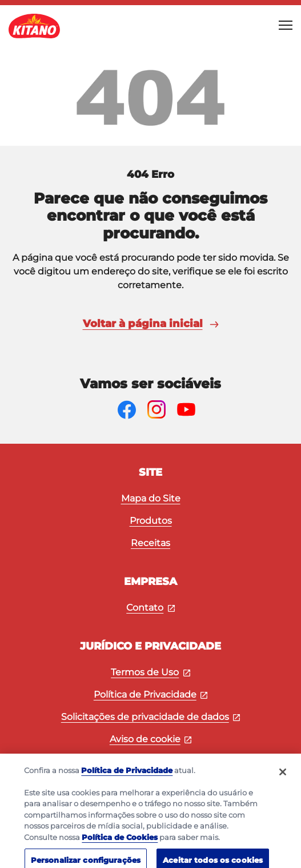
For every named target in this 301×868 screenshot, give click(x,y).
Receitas (150, 543)
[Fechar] (283, 778)
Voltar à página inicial (151, 324)
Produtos (151, 521)
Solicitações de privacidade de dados (151, 717)
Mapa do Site (151, 498)
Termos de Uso (150, 672)
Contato (150, 608)
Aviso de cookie (151, 739)
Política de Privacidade (151, 694)
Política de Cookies (120, 843)
